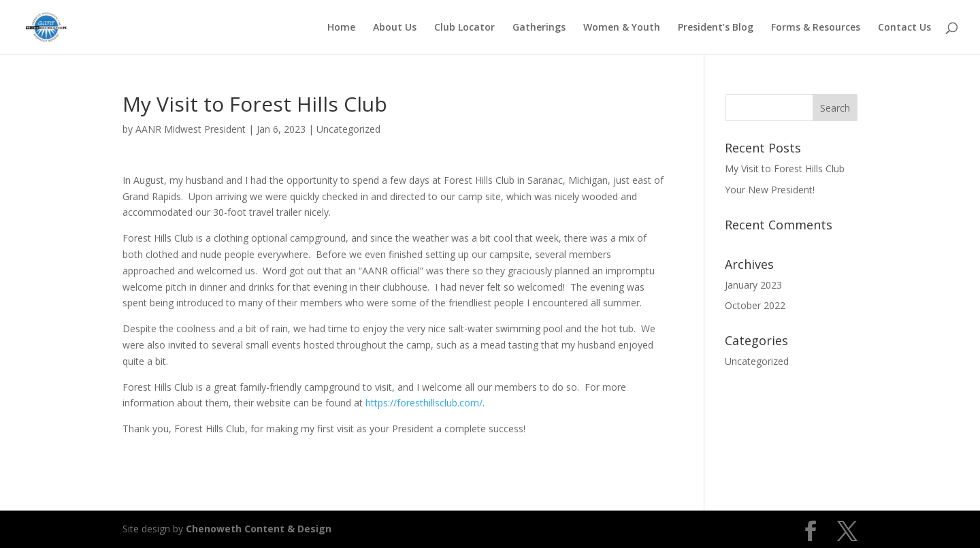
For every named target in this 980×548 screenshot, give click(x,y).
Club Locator (464, 28)
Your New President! (770, 190)
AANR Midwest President (191, 129)
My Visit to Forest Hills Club (785, 168)
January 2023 (753, 285)
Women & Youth (622, 28)
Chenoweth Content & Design (259, 529)
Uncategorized (348, 129)
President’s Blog (716, 28)
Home (341, 28)
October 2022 (755, 305)
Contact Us (904, 28)
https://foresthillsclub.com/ (424, 403)
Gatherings (539, 28)
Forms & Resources (816, 28)
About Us (395, 28)
